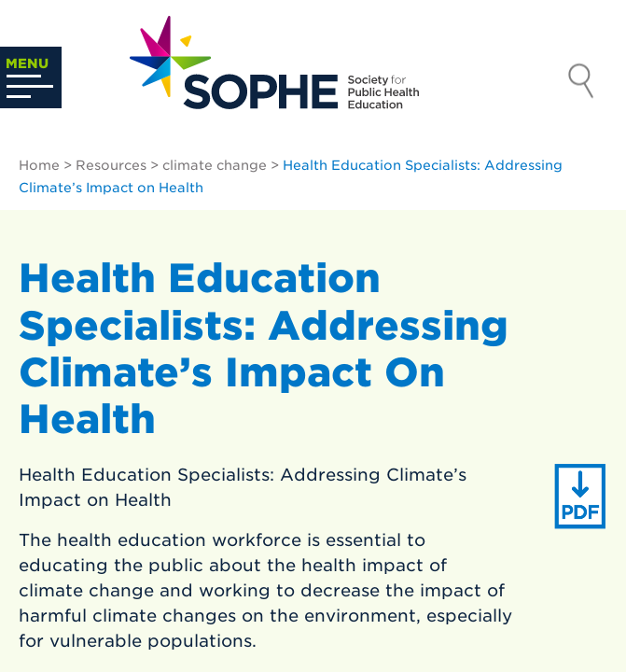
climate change (215, 165)
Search (581, 83)
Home (39, 165)
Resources (111, 165)
